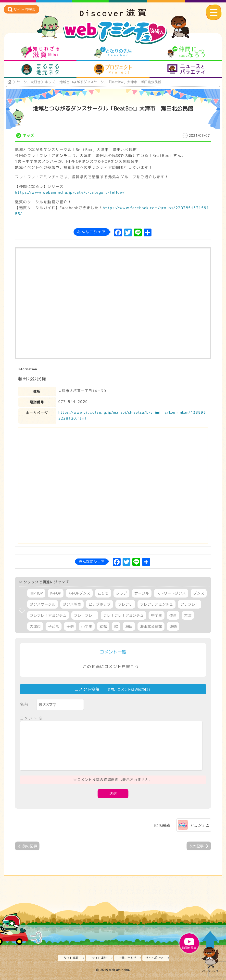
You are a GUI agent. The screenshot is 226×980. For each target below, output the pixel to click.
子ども (54, 626)
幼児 (103, 626)
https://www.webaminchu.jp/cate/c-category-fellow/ (70, 192)
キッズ (50, 82)
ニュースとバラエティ (186, 69)
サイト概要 (71, 958)
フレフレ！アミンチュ (48, 615)
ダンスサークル (43, 604)
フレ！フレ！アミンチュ (123, 615)
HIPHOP (36, 593)
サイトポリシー (156, 958)
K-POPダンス (79, 593)
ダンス (199, 593)
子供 (70, 626)
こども (103, 593)
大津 (188, 615)
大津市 (35, 626)
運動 (173, 626)
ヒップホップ (100, 604)
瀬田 (129, 626)
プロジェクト (113, 69)
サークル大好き (29, 82)
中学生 (157, 615)
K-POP (56, 593)
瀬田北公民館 (151, 626)
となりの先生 (113, 52)
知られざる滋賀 (40, 52)
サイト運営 (99, 958)
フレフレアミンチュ (157, 604)
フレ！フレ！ (85, 615)
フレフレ (125, 604)
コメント (31, 718)
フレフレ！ (190, 604)
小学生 (87, 626)
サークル (142, 593)
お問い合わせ (127, 958)
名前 (24, 704)
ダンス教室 (72, 604)
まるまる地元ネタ (40, 69)
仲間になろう (186, 52)
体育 (173, 615)
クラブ (121, 593)
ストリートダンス (171, 593)
